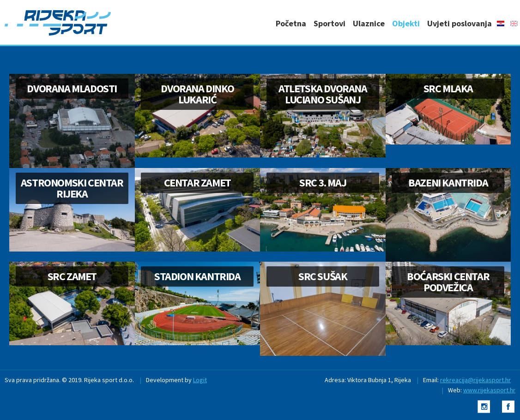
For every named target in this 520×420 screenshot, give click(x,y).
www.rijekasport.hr (489, 390)
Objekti (406, 23)
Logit (200, 380)
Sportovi (330, 23)
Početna (291, 23)
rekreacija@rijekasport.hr (475, 380)
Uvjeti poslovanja (460, 23)
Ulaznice (369, 23)
